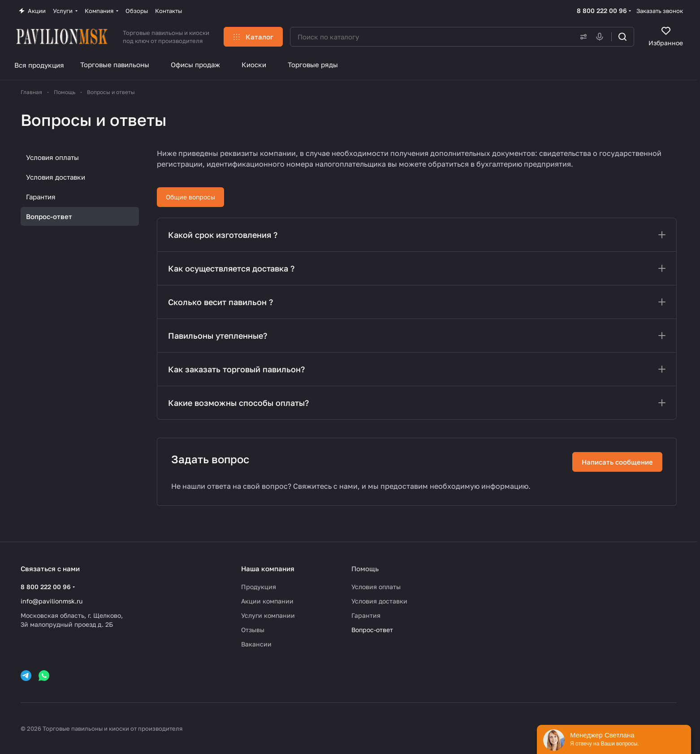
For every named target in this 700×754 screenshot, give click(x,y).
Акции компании (267, 601)
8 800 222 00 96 (602, 11)
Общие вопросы (190, 197)
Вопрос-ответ (49, 216)
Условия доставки (56, 177)
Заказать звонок (660, 11)
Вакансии (256, 644)
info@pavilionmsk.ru (52, 601)
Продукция (259, 587)
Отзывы (253, 630)
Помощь (365, 569)
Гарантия (41, 197)
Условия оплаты (52, 157)
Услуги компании (268, 615)
